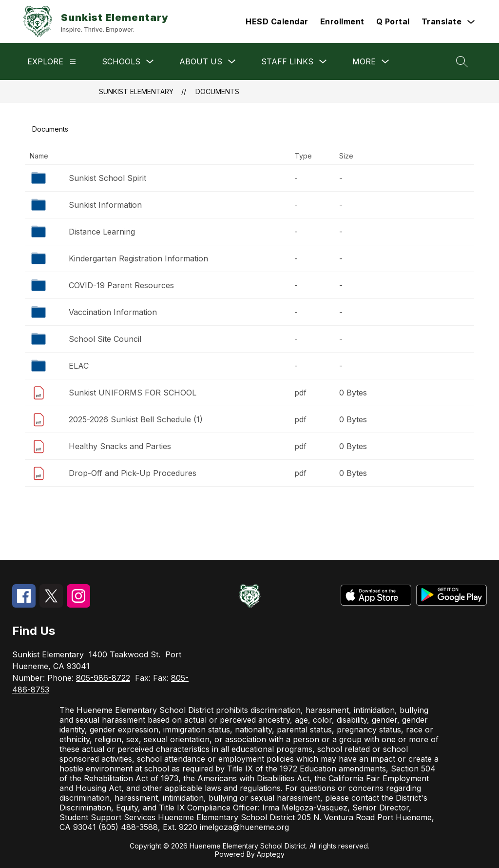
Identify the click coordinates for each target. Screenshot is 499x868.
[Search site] (462, 61)
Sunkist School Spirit (107, 178)
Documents (217, 91)
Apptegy (271, 854)
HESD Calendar (277, 21)
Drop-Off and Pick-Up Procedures (133, 473)
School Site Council (105, 339)
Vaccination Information (113, 312)
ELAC (79, 366)
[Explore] (73, 62)
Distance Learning (102, 232)
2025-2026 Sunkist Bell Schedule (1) (136, 419)
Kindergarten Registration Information (138, 258)
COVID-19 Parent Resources (121, 285)
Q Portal (393, 21)
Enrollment (342, 21)
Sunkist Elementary (136, 91)
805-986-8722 (103, 678)
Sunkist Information (105, 205)
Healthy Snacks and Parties (120, 446)
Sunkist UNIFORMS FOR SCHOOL (133, 393)
